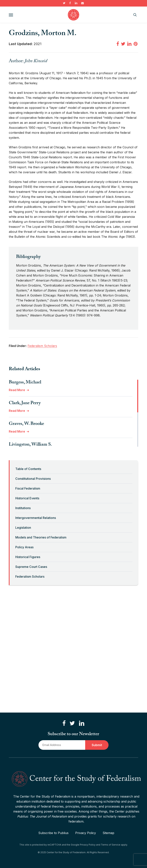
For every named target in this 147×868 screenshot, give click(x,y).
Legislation (23, 528)
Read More (17, 390)
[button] (11, 15)
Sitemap (108, 833)
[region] (73, 413)
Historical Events (27, 498)
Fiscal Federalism (28, 488)
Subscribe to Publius (53, 833)
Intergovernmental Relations (36, 518)
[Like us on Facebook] (64, 723)
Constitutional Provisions (33, 479)
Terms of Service (111, 845)
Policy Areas (24, 547)
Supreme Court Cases (31, 567)
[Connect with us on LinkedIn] (82, 723)
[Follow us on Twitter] (72, 723)
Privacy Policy (86, 833)
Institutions (23, 508)
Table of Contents (28, 469)
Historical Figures (28, 557)
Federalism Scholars (30, 576)
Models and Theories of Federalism (41, 537)
